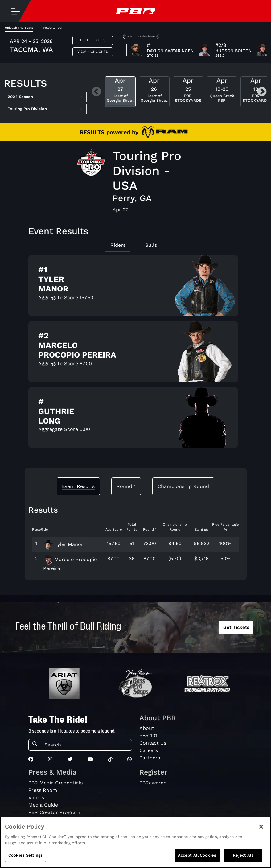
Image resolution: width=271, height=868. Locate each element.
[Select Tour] (45, 109)
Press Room (43, 790)
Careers (149, 750)
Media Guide (43, 805)
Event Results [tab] (78, 486)
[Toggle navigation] (15, 11)
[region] (135, 842)
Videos (36, 798)
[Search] (86, 745)
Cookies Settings (25, 855)
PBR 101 (148, 736)
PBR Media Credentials (55, 783)
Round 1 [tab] (126, 486)
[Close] (261, 827)
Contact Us (153, 743)
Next (262, 92)
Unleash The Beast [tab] (19, 28)
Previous (96, 92)
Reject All (243, 855)
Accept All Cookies (197, 855)
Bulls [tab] (151, 245)
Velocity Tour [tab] (53, 28)
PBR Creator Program (54, 812)
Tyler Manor (63, 544)
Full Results (93, 40)
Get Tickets (236, 627)
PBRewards (153, 783)
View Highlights (93, 52)
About (147, 728)
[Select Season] (45, 97)
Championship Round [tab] (183, 486)
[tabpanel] (136, 354)
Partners (150, 758)
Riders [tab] (118, 245)
